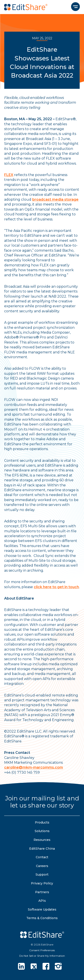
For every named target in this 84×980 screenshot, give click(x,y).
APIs (42, 901)
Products (42, 822)
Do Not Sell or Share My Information (42, 956)
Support (42, 875)
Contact (42, 857)
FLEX (9, 175)
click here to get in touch (56, 587)
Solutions (42, 831)
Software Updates (42, 909)
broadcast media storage (55, 199)
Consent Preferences (42, 950)
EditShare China (42, 849)
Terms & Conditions (42, 918)
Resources (42, 840)
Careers (42, 866)
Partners (42, 892)
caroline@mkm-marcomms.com (34, 767)
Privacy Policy (42, 883)
